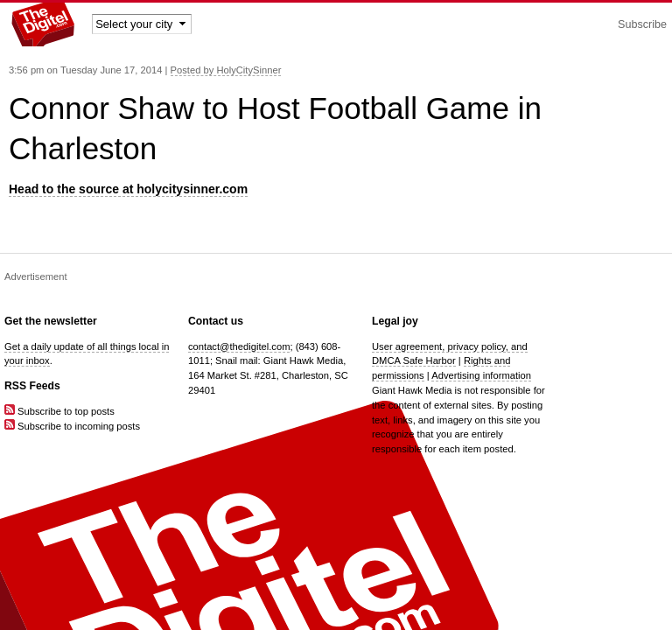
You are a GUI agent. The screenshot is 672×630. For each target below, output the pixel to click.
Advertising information (481, 375)
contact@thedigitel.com (239, 346)
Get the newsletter (51, 321)
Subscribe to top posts (59, 411)
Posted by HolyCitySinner (226, 70)
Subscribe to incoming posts (72, 426)
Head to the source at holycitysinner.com (128, 189)
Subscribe (642, 24)
